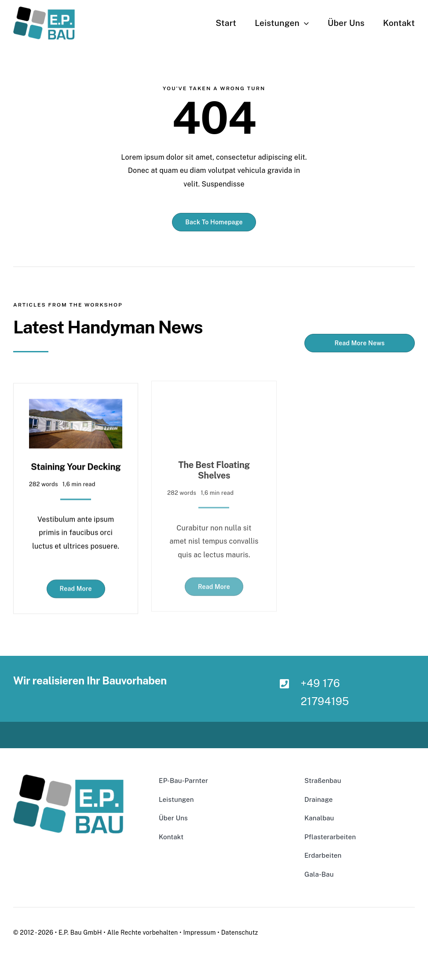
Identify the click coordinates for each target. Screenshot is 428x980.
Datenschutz (240, 932)
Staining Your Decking (76, 462)
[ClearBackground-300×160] (44, 10)
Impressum (199, 932)
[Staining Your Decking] (76, 400)
